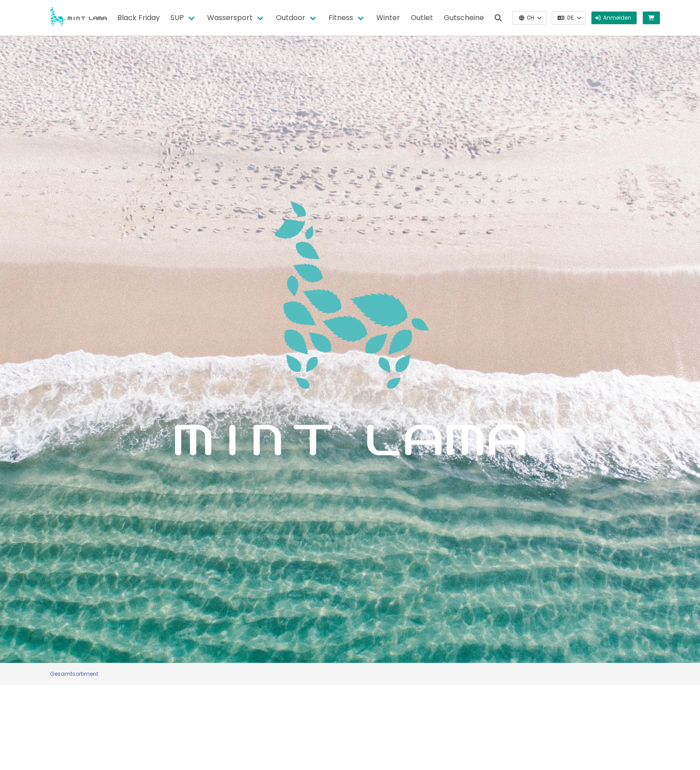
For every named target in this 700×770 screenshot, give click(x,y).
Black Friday (139, 18)
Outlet (422, 18)
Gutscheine (464, 18)
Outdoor (291, 18)
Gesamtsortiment (74, 674)
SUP (177, 18)
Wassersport (230, 18)
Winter (388, 18)
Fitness (341, 18)
